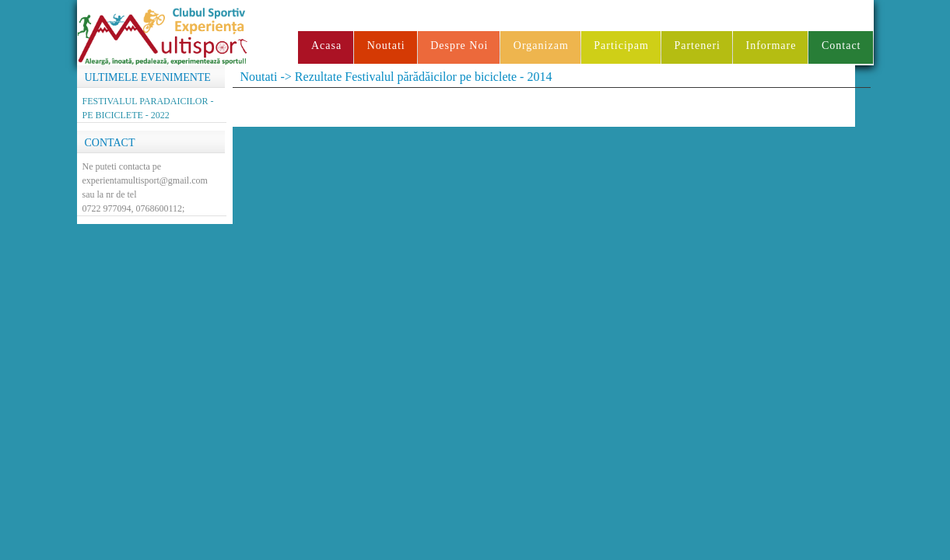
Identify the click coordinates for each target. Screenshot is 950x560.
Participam (621, 45)
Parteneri (697, 45)
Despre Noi (459, 45)
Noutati (386, 45)
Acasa (326, 45)
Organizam (541, 45)
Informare (771, 45)
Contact (841, 45)
